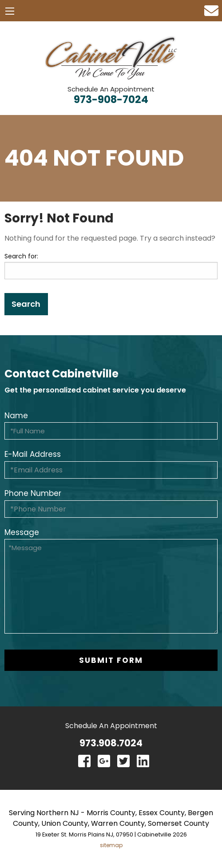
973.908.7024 (111, 743)
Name (16, 416)
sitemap (111, 845)
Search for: (21, 256)
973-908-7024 (111, 99)
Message (22, 532)
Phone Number (33, 493)
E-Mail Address (33, 454)
